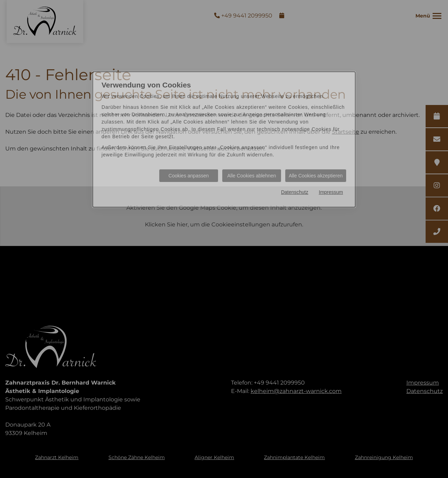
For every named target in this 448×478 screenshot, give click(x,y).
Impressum (331, 192)
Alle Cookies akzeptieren (316, 176)
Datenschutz (295, 192)
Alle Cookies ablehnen (251, 176)
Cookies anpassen (188, 176)
